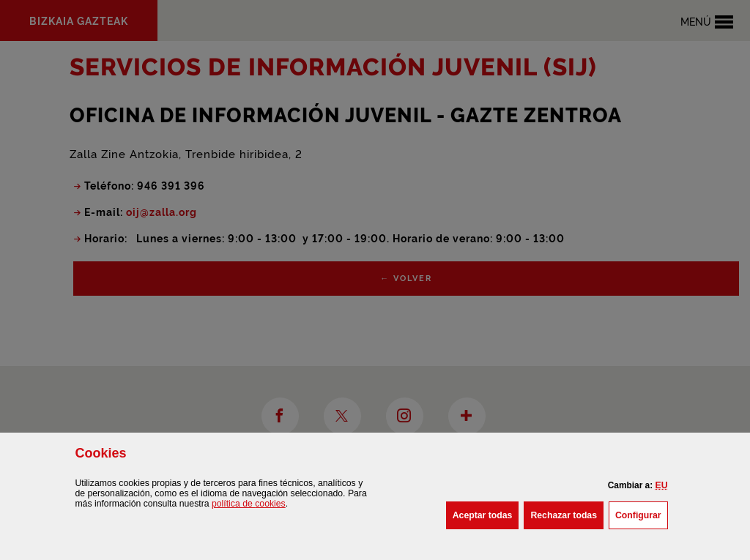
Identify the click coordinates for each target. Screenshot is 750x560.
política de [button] (249, 504)
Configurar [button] (642, 514)
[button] (662, 485)
